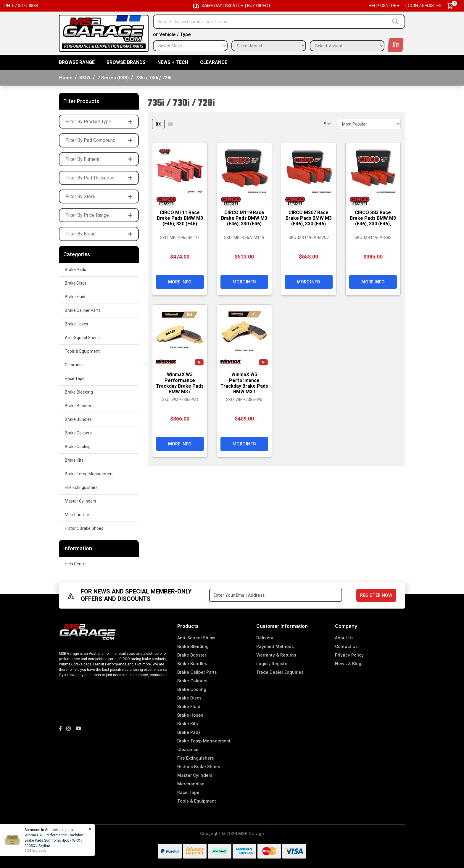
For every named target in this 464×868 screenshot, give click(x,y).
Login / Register (423, 6)
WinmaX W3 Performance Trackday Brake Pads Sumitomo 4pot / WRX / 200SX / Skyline (54, 840)
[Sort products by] (369, 124)
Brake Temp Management (89, 474)
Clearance (214, 62)
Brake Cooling (78, 447)
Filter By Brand (99, 234)
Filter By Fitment (99, 159)
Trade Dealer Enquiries (280, 672)
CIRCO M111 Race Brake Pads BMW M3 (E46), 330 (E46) (180, 218)
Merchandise (77, 515)
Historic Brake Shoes (84, 528)
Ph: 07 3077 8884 (21, 6)
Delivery (265, 638)
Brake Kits (74, 460)
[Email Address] (276, 595)
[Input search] (271, 22)
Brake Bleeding (79, 392)
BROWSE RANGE (77, 62)
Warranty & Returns (276, 655)
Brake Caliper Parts (83, 310)
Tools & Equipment (82, 351)
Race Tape (75, 378)
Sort (328, 124)
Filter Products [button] (81, 101)
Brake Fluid (75, 297)
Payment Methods (275, 646)
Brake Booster (78, 406)
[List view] (170, 124)
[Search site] (397, 22)
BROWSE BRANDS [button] (126, 62)
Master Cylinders (80, 501)
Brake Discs (76, 283)
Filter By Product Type (99, 122)
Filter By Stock (99, 196)
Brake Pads (75, 269)
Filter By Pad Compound (99, 140)
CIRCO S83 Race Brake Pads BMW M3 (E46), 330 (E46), (373, 218)
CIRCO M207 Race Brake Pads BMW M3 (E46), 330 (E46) (309, 218)
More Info (180, 282)
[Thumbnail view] (158, 124)
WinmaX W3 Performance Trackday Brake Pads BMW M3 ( (180, 383)
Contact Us (346, 646)
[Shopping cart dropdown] (453, 6)
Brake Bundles (78, 419)
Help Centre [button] (382, 6)
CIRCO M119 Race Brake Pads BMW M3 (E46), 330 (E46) (244, 218)
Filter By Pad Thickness (99, 178)
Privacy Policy (349, 655)
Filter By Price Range (99, 215)
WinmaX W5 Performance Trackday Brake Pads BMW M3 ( (244, 383)
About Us (344, 638)
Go (396, 45)
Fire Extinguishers (81, 487)
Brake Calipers (78, 433)
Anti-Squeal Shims (82, 338)
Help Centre (76, 564)
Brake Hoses (76, 324)
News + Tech (173, 62)
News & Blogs (349, 664)
